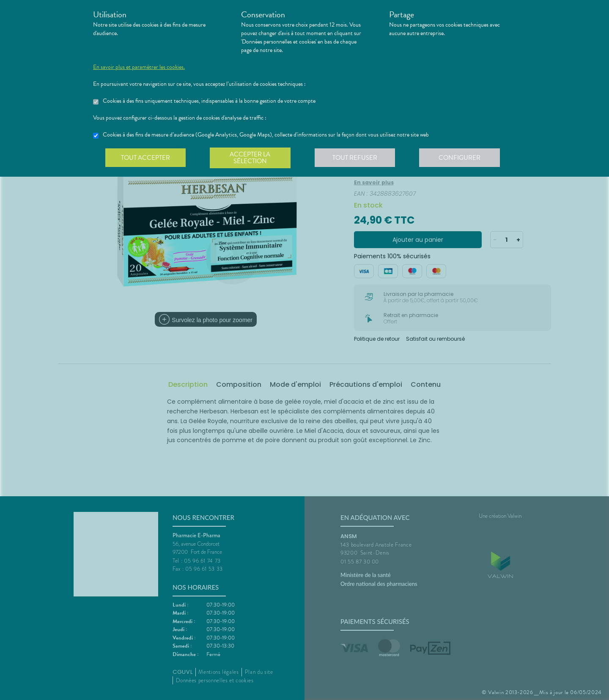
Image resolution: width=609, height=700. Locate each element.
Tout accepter (146, 158)
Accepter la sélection (252, 158)
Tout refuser (358, 158)
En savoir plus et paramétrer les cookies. (139, 67)
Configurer (463, 158)
